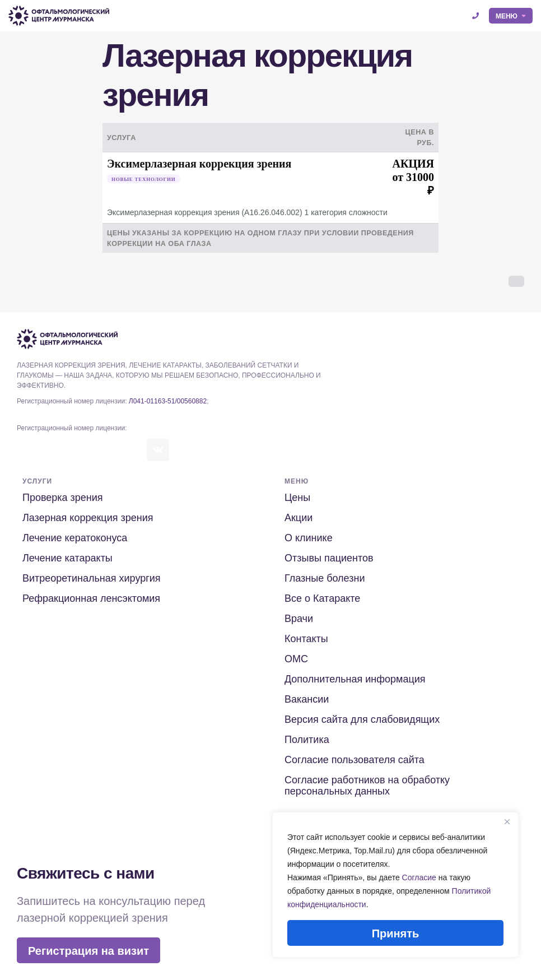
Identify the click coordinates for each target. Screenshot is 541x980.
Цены (297, 498)
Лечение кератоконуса (75, 538)
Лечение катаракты (67, 558)
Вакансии (307, 699)
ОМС (296, 659)
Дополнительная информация (355, 679)
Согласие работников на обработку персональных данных (367, 786)
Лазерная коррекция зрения (88, 518)
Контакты (306, 639)
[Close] (507, 821)
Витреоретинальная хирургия (92, 578)
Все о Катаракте (322, 598)
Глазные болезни (325, 578)
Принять (396, 933)
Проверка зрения (63, 498)
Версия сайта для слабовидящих (362, 719)
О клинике (309, 538)
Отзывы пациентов (329, 558)
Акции (299, 518)
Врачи (299, 619)
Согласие (419, 877)
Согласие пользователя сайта (355, 760)
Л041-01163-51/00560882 (168, 401)
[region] (395, 885)
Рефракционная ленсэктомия (91, 598)
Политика (307, 740)
